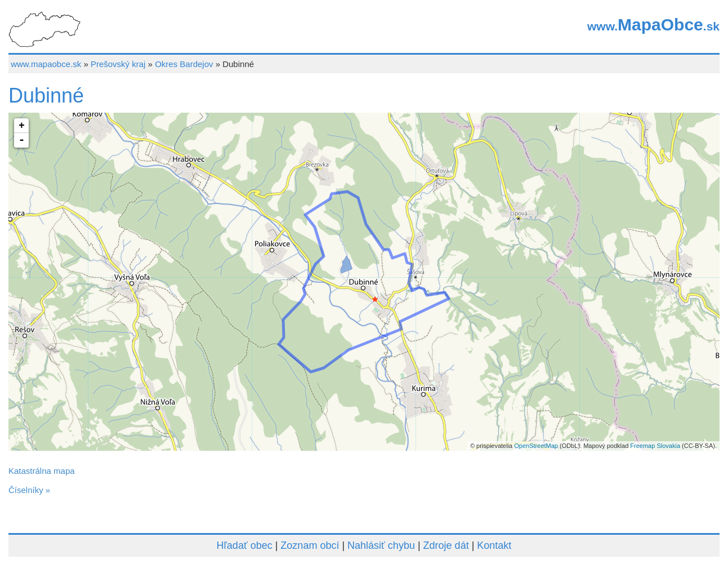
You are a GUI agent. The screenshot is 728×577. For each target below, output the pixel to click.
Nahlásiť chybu (381, 545)
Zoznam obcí (310, 545)
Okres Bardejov (184, 64)
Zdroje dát (446, 545)
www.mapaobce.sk (46, 64)
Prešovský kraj (118, 64)
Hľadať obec (245, 545)
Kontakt (494, 545)
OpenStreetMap (536, 446)
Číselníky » (29, 490)
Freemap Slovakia (655, 446)
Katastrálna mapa (42, 471)
